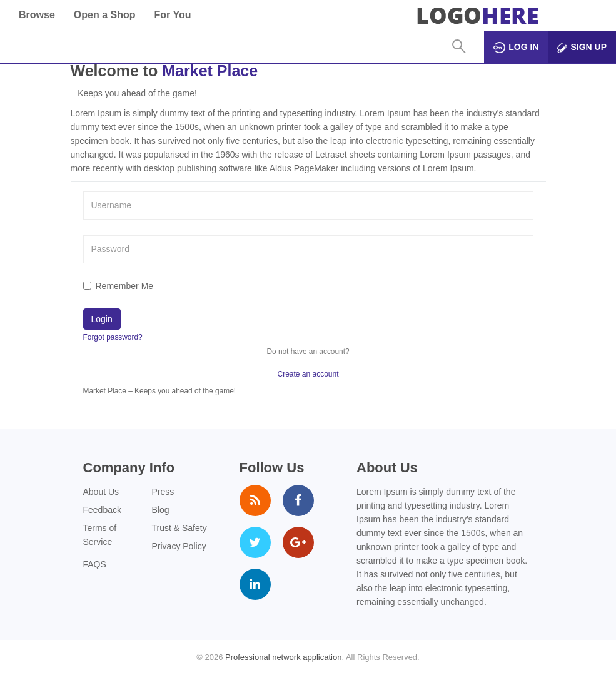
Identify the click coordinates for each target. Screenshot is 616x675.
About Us (101, 492)
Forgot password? (113, 337)
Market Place (210, 71)
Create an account (308, 374)
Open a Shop (105, 15)
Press (163, 492)
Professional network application (283, 657)
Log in (516, 48)
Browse (37, 15)
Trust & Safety (179, 528)
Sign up (582, 47)
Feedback (102, 510)
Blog (161, 510)
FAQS (95, 564)
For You (172, 15)
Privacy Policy (179, 546)
